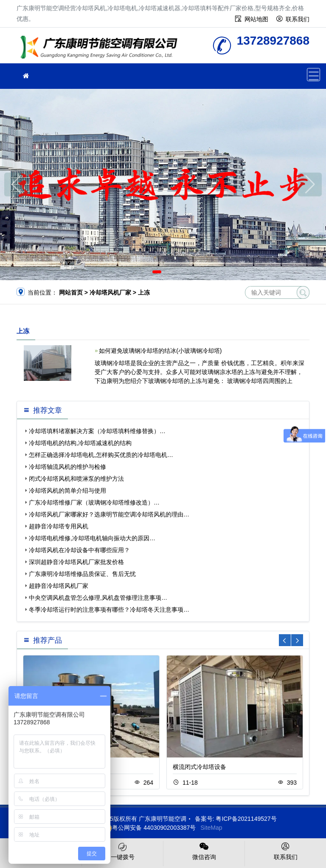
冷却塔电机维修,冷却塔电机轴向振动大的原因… (92, 538)
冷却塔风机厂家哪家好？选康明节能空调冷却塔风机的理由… (109, 514)
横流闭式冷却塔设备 (200, 767)
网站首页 (71, 292)
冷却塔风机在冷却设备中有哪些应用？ (79, 550)
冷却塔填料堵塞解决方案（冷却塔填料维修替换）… (97, 431)
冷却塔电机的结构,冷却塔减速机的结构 (80, 443)
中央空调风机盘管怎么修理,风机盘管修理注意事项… (98, 598)
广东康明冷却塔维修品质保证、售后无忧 (82, 574)
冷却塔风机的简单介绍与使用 (67, 491)
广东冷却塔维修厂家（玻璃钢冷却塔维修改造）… (94, 502)
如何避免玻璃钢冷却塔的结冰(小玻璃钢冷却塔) (160, 351)
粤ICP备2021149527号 (246, 819)
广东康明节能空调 (101, 48)
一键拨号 (122, 851)
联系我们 (298, 19)
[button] (157, 272)
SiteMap (211, 828)
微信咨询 (204, 851)
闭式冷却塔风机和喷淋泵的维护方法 (76, 479)
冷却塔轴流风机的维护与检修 (67, 467)
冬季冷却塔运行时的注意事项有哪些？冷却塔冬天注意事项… (109, 610)
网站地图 (256, 19)
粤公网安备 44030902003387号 (150, 828)
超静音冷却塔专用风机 (59, 526)
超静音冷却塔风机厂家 (59, 586)
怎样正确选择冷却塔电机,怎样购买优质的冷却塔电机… (101, 455)
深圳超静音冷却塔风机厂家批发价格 (76, 562)
